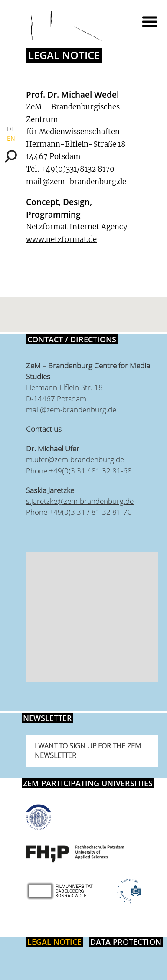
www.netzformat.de (61, 239)
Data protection (126, 942)
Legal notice (54, 942)
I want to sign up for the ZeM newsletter (88, 751)
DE (11, 129)
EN (11, 138)
